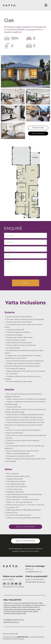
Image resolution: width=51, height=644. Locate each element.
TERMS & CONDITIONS (10, 634)
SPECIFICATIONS (38, 128)
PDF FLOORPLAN (38, 133)
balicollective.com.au (11, 622)
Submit (25, 283)
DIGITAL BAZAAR (19, 587)
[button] (46, 5)
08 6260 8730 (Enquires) (35, 582)
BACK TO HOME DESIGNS (26, 541)
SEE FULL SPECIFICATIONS (26, 527)
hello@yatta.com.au (34, 572)
